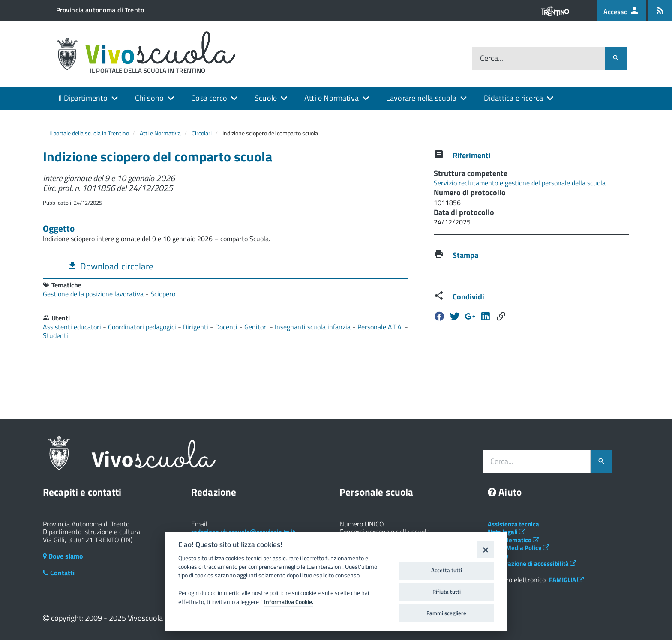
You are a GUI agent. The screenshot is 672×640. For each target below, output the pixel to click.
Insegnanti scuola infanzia (313, 327)
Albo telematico (513, 540)
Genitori (257, 327)
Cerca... (492, 58)
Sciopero (163, 294)
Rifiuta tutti (447, 592)
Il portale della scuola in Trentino (89, 133)
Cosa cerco (209, 98)
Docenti (227, 327)
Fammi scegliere (446, 613)
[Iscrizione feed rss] (660, 10)
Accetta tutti (447, 570)
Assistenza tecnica (513, 524)
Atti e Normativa (331, 98)
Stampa (465, 255)
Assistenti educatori (73, 327)
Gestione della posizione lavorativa (94, 294)
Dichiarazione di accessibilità (532, 564)
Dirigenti (196, 327)
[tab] (225, 266)
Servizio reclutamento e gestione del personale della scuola (520, 183)
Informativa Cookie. (289, 602)
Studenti (55, 335)
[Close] (485, 549)
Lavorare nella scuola (421, 98)
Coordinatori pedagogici (143, 327)
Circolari (202, 133)
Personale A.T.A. (381, 327)
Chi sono (149, 98)
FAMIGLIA (566, 580)
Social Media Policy (519, 548)
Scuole (266, 98)
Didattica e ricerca (513, 98)
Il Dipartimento (83, 98)
